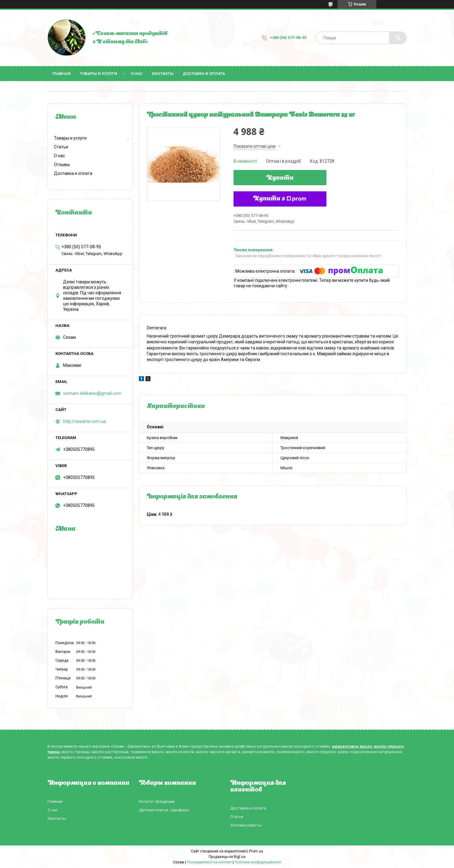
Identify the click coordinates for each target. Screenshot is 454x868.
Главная (61, 74)
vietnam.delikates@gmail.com (92, 393)
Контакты (163, 74)
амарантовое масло (352, 746)
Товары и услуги (99, 74)
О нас (137, 74)
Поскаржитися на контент (209, 862)
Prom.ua (256, 851)
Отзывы (62, 165)
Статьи (61, 147)
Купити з (280, 199)
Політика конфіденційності (258, 862)
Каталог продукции (157, 801)
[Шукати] (398, 38)
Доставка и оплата (204, 74)
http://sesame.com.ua (84, 421)
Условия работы (246, 825)
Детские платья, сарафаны (164, 810)
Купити (280, 178)
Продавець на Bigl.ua (227, 857)
